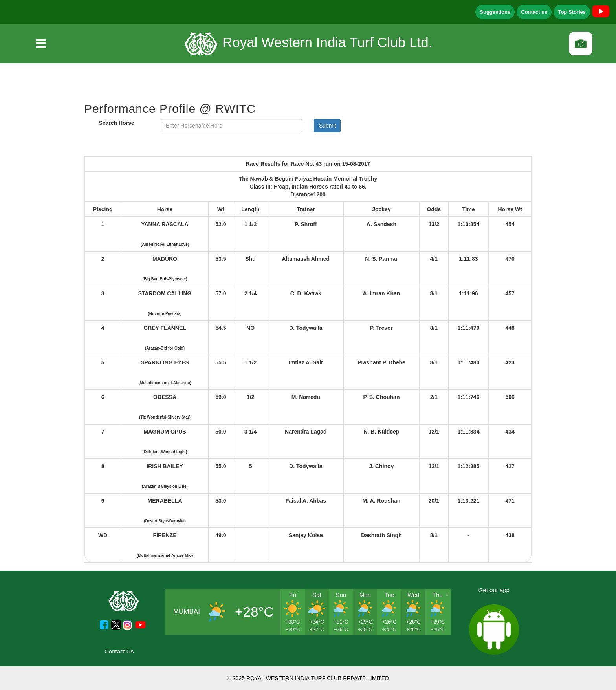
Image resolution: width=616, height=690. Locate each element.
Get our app (494, 590)
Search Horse (116, 123)
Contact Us (119, 651)
